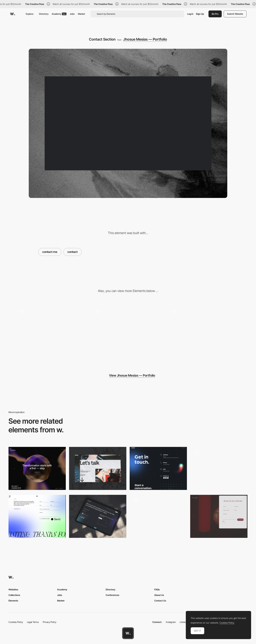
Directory (44, 14)
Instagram (171, 622)
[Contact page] (37, 468)
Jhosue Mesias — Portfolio (145, 39)
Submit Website (235, 14)
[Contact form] (219, 468)
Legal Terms (33, 622)
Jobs (72, 14)
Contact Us (160, 601)
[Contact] (98, 468)
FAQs (157, 589)
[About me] (52, 334)
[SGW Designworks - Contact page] (98, 516)
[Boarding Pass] (158, 516)
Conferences (112, 595)
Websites (13, 589)
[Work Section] (128, 334)
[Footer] (204, 334)
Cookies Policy (16, 622)
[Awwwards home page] (128, 633)
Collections (14, 595)
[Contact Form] (37, 516)
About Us (159, 595)
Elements (13, 601)
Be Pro (215, 14)
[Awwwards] (13, 14)
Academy (59, 14)
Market (81, 14)
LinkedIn (184, 622)
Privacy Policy (50, 622)
